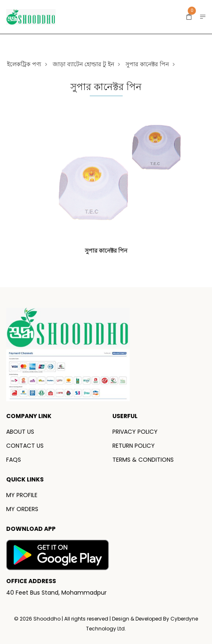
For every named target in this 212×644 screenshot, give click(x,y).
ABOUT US (20, 432)
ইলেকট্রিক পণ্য (24, 64)
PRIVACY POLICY (135, 432)
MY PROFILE (22, 495)
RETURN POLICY (134, 446)
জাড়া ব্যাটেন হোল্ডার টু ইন (83, 64)
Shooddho (48, 619)
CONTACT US (25, 446)
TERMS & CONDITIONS (143, 460)
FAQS (14, 460)
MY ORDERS (22, 509)
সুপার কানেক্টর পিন (147, 64)
